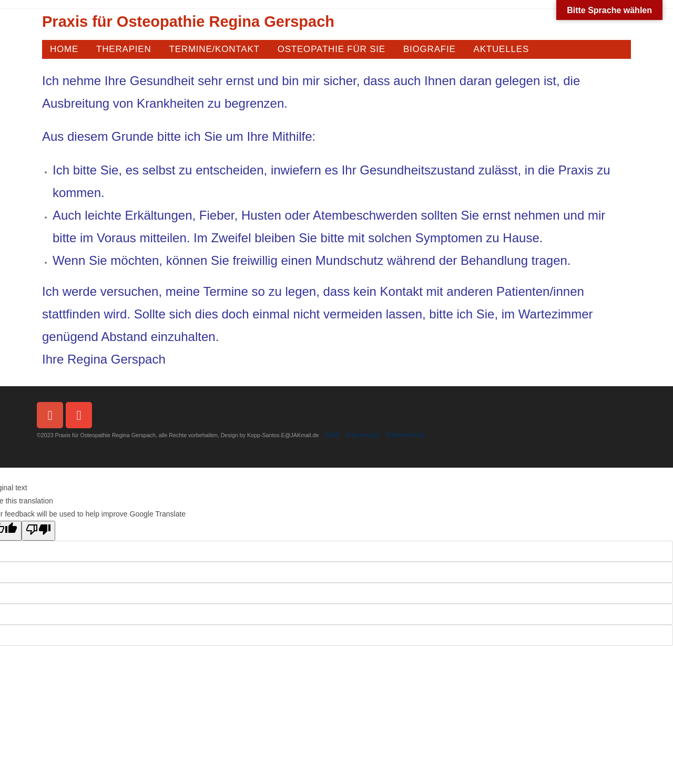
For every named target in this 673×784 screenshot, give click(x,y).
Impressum (363, 435)
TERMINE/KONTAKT (214, 49)
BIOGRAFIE (430, 49)
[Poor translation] (38, 531)
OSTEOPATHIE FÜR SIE (332, 49)
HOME (64, 49)
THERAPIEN (124, 49)
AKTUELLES (501, 49)
